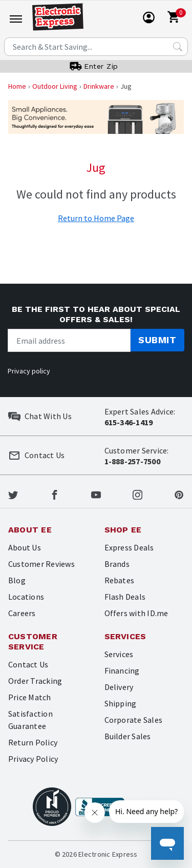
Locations (26, 597)
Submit (157, 340)
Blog (17, 580)
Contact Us (28, 664)
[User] (149, 17)
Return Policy (33, 742)
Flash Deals (125, 597)
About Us (25, 547)
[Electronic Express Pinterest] (179, 494)
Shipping (121, 703)
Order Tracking (35, 681)
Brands (117, 564)
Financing (122, 670)
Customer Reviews (41, 564)
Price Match (30, 697)
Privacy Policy (33, 759)
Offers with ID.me (136, 613)
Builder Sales (128, 736)
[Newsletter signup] (69, 340)
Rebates (120, 580)
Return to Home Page (96, 218)
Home (17, 86)
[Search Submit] (178, 47)
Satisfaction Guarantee (30, 720)
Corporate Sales (134, 720)
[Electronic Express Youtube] (96, 494)
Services (119, 654)
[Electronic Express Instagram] (137, 494)
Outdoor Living (55, 86)
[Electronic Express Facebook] (55, 494)
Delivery (119, 687)
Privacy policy (29, 371)
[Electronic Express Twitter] (13, 494)
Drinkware (99, 86)
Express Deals (129, 547)
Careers (22, 613)
